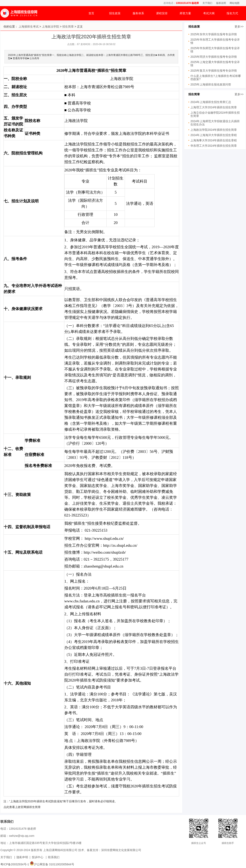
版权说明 (221, 3)
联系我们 (54, 857)
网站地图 (235, 3)
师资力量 (185, 13)
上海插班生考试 (29, 27)
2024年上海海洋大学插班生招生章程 (214, 135)
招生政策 (115, 13)
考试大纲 (209, 13)
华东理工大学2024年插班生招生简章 (214, 146)
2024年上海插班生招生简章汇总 (211, 102)
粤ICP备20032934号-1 (15, 864)
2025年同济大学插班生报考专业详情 (214, 57)
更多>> (239, 27)
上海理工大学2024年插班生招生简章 (214, 107)
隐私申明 (22, 857)
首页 (91, 13)
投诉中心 (38, 857)
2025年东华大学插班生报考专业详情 (214, 34)
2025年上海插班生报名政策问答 (211, 84)
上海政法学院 (50, 27)
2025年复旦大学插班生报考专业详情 (214, 71)
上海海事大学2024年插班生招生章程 (214, 140)
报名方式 (232, 13)
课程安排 (162, 13)
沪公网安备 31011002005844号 (52, 864)
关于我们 (207, 3)
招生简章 (68, 27)
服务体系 (138, 13)
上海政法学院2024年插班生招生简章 (214, 130)
